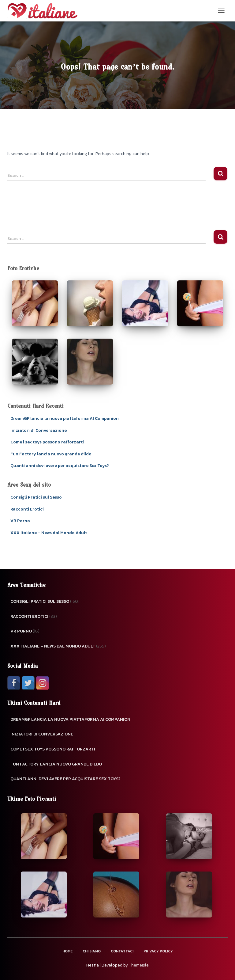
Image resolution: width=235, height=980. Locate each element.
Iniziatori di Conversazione (39, 430)
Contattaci (122, 951)
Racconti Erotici (27, 509)
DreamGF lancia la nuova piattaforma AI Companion (65, 418)
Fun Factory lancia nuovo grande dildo (51, 454)
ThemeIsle (139, 965)
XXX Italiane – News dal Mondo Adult (49, 533)
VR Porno (20, 521)
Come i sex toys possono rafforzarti (47, 442)
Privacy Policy (158, 951)
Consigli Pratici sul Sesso (36, 497)
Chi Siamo (92, 951)
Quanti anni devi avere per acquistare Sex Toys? (60, 466)
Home (67, 951)
